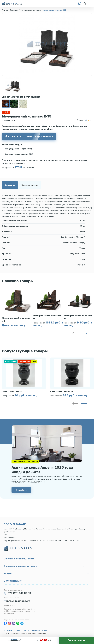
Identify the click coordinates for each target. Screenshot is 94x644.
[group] (17, 307)
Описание (10, 185)
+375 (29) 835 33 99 (19, 593)
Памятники (14, 10)
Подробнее (21, 490)
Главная (5, 10)
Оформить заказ (76, 640)
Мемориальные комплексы (30, 10)
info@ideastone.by (18, 601)
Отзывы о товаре (30, 185)
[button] (75, 334)
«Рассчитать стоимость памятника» (29, 136)
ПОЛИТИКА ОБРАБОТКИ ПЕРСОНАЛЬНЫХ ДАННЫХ (26, 631)
